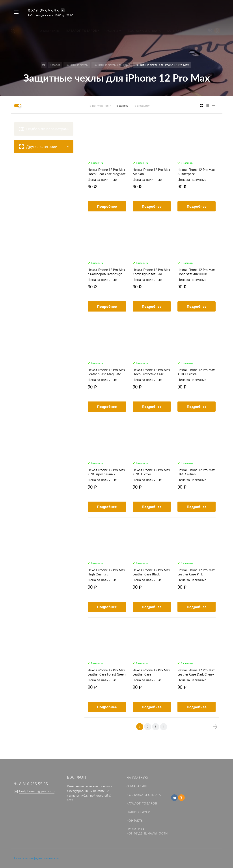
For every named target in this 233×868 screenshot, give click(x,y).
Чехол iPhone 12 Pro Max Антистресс (196, 172)
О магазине (137, 786)
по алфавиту (141, 105)
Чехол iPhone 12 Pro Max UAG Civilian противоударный (196, 472)
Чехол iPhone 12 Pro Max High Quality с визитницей (106, 572)
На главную (137, 777)
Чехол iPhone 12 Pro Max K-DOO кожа (196, 372)
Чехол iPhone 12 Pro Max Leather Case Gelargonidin (151, 672)
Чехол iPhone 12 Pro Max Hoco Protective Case (151, 372)
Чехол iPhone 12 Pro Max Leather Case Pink (196, 572)
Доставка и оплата (144, 795)
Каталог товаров (142, 803)
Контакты (135, 820)
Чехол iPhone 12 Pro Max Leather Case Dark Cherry (196, 672)
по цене (120, 105)
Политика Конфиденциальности (147, 831)
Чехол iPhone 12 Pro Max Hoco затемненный (196, 272)
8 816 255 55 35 (43, 10)
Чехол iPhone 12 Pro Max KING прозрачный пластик (106, 472)
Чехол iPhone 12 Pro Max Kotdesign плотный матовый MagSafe (151, 272)
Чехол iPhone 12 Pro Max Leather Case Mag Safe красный (106, 372)
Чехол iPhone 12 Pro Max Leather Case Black (151, 572)
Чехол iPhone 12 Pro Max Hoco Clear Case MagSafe (107, 172)
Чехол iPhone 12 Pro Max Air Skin (151, 172)
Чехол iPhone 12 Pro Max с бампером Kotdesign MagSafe (106, 272)
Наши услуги (138, 812)
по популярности (100, 105)
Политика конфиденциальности (36, 858)
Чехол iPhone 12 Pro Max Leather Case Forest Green (107, 672)
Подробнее (107, 206)
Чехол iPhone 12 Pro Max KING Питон (151, 472)
